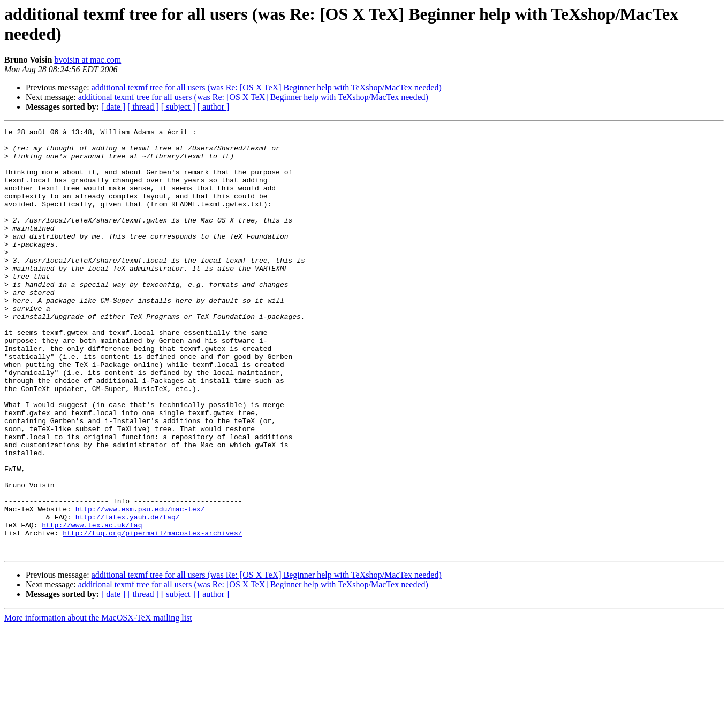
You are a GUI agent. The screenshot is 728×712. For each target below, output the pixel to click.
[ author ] (214, 107)
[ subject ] (178, 107)
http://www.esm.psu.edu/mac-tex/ (140, 586)
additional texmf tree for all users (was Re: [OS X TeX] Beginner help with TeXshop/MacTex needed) (267, 87)
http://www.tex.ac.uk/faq (92, 605)
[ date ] (113, 107)
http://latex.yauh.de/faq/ (128, 595)
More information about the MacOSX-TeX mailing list (98, 703)
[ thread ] (143, 107)
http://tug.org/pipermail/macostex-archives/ (152, 615)
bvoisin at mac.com (88, 60)
